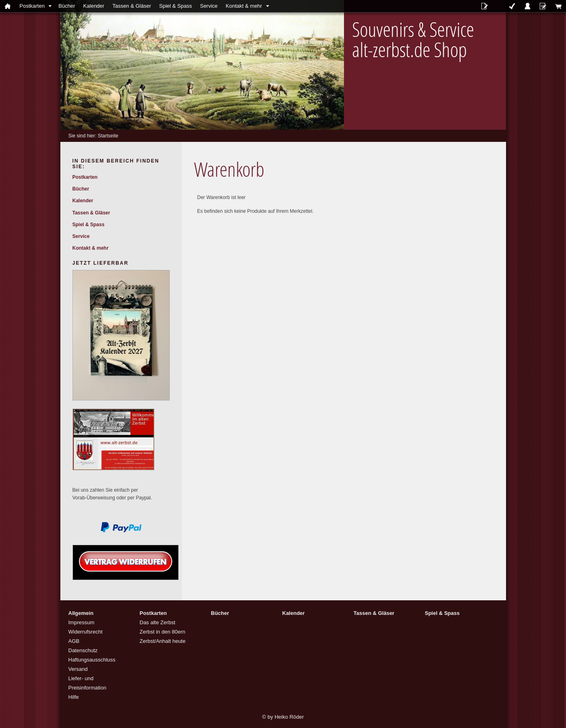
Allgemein (81, 613)
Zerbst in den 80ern (163, 632)
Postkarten (32, 6)
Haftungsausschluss (92, 660)
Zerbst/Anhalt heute (163, 641)
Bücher (67, 6)
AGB (74, 641)
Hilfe (74, 697)
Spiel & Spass (176, 6)
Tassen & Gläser (131, 6)
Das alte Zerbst (158, 622)
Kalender (94, 6)
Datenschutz (83, 650)
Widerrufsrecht (86, 632)
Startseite (108, 136)
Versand (78, 669)
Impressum (81, 622)
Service (209, 6)
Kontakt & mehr (244, 6)
